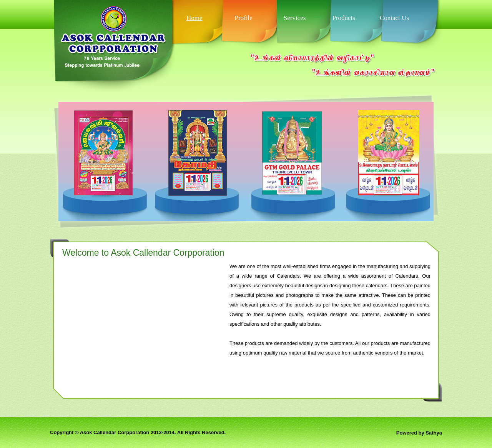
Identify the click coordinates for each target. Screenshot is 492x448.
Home (194, 18)
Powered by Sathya (419, 433)
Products (344, 18)
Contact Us (394, 18)
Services (295, 18)
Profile (244, 18)
